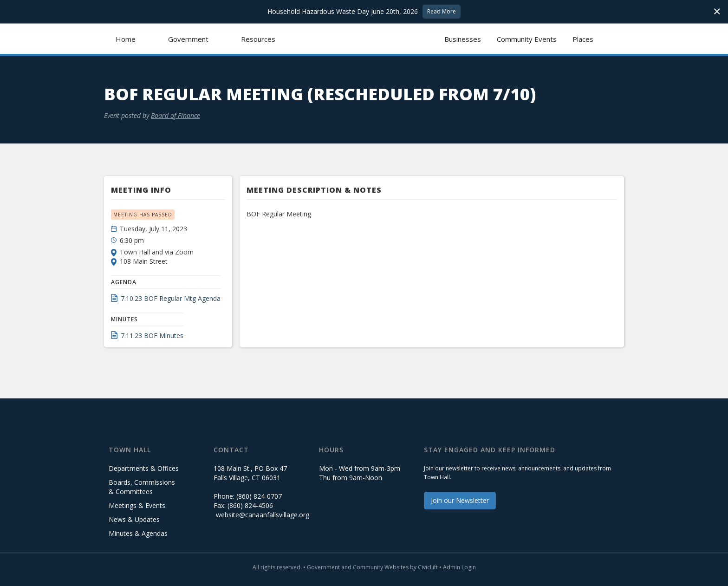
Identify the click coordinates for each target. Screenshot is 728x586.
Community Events (527, 39)
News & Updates (134, 519)
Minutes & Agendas (138, 533)
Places (583, 39)
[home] (364, 39)
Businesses (463, 39)
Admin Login (459, 567)
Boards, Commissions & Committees (142, 487)
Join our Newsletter (460, 500)
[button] (188, 39)
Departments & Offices (144, 468)
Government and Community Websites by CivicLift (372, 567)
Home (126, 39)
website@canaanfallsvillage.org (263, 515)
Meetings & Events (137, 505)
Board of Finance (175, 115)
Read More (442, 11)
